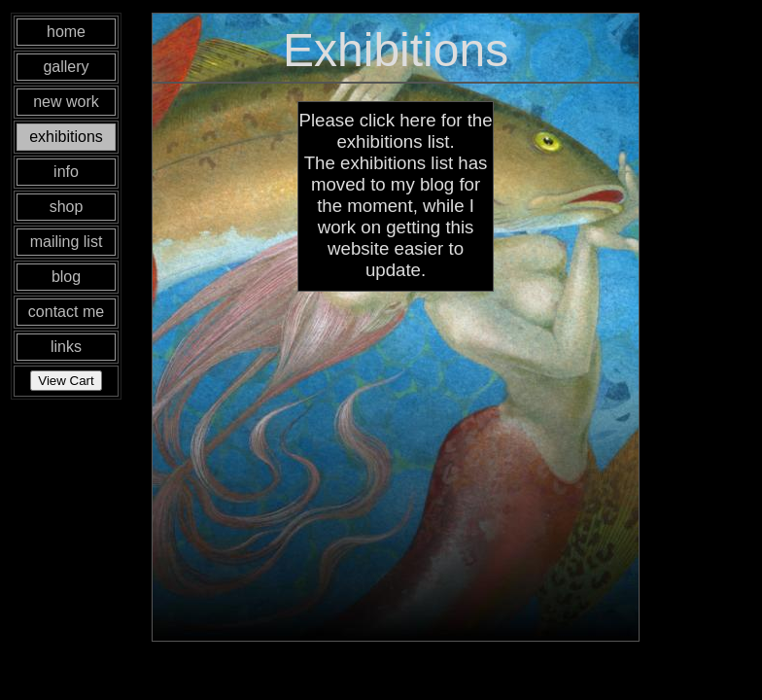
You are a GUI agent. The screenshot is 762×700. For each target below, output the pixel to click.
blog (66, 277)
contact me (66, 312)
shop (67, 207)
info (66, 172)
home (66, 32)
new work (66, 102)
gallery (66, 67)
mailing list (67, 242)
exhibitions (66, 137)
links (66, 347)
